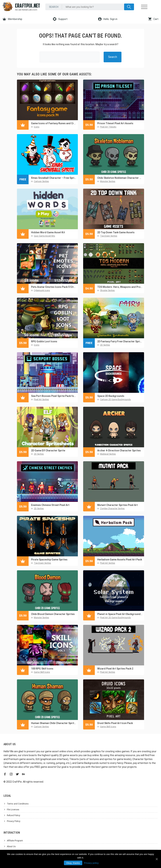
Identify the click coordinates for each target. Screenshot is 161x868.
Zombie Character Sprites (112, 509)
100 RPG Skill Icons (42, 669)
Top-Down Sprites (109, 236)
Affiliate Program (15, 841)
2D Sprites (105, 345)
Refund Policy (14, 815)
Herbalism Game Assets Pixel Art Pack (120, 560)
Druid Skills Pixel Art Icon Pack (115, 723)
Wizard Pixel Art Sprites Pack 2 (115, 669)
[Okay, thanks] (157, 859)
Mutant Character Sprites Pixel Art (117, 505)
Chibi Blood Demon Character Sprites (53, 614)
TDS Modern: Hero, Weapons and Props (120, 287)
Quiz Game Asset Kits (44, 236)
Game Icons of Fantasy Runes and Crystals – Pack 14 (54, 123)
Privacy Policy (14, 821)
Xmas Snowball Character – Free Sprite (54, 178)
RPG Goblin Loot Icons (44, 341)
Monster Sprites (108, 181)
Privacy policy (91, 863)
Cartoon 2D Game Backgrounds (115, 400)
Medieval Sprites (108, 454)
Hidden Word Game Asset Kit (48, 232)
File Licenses (13, 810)
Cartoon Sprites (41, 181)
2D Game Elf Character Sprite (48, 450)
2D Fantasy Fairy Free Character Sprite (120, 341)
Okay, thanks (73, 863)
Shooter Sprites (107, 290)
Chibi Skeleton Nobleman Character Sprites (120, 178)
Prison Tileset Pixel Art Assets (115, 123)
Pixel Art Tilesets (108, 127)
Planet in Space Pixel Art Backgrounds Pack (120, 614)
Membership (12, 19)
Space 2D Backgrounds (111, 396)
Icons (37, 127)
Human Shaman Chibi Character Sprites (54, 723)
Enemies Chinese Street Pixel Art (50, 505)
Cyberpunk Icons (42, 290)
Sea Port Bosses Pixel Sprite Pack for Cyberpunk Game (54, 396)
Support (60, 19)
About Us (11, 846)
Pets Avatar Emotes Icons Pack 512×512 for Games (54, 287)
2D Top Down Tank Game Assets (116, 232)
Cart (153, 19)
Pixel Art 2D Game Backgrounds (115, 618)
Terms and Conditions (18, 804)
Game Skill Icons (42, 672)
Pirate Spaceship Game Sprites (49, 560)
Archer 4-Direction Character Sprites (119, 450)
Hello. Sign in (108, 19)
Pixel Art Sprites (41, 400)
